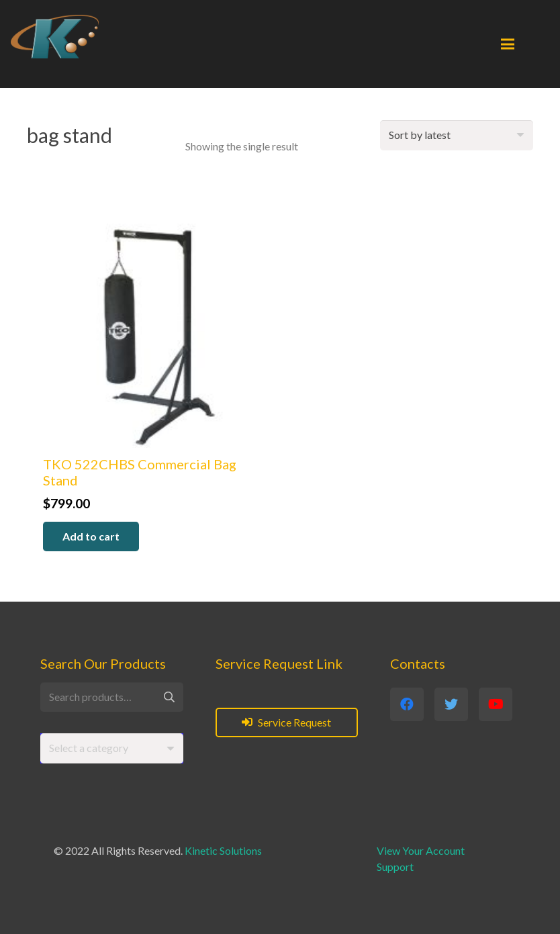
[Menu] (508, 44)
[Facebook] (407, 704)
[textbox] (89, 748)
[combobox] (112, 748)
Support (395, 867)
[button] (91, 537)
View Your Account (421, 850)
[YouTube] (496, 704)
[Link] (55, 37)
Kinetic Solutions (223, 850)
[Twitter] (451, 704)
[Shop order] (457, 135)
